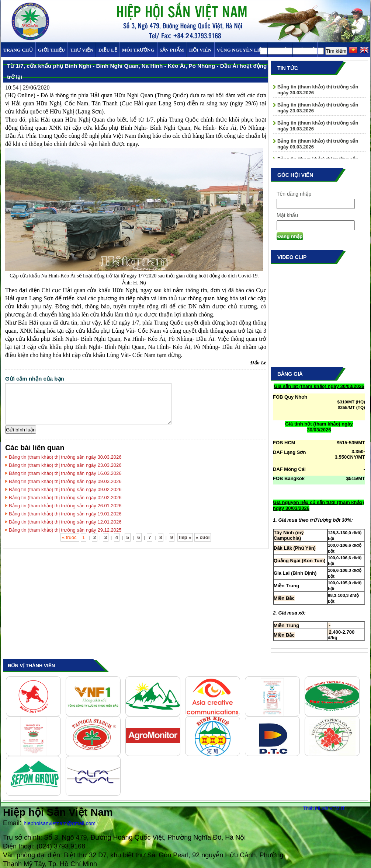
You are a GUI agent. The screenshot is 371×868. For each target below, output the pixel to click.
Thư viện (82, 50)
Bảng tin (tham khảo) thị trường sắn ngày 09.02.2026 (65, 489)
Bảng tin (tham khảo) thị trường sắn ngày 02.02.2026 (65, 498)
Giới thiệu (51, 50)
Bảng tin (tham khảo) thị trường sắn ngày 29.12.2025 (65, 530)
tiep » (185, 537)
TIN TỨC (280, 50)
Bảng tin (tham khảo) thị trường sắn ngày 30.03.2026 (65, 457)
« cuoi (203, 537)
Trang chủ (18, 50)
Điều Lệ (108, 50)
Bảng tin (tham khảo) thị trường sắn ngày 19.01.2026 (65, 514)
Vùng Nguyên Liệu (241, 50)
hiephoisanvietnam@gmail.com (60, 823)
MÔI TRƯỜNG (138, 50)
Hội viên (200, 50)
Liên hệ (305, 50)
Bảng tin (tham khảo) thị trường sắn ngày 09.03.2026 (65, 481)
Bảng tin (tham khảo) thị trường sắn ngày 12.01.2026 (65, 522)
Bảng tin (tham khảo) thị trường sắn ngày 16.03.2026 (65, 473)
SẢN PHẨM (172, 50)
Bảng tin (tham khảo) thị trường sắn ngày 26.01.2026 (65, 506)
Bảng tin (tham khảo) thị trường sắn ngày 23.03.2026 (65, 465)
